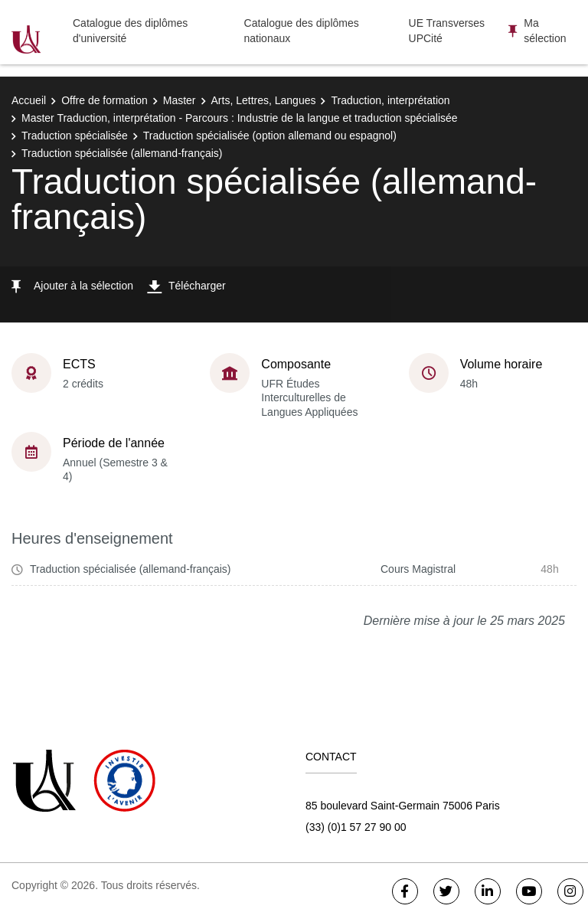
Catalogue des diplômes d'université (130, 31)
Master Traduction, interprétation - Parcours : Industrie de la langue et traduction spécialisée (240, 118)
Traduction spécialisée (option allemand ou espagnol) (270, 136)
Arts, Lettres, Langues (264, 100)
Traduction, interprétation (390, 100)
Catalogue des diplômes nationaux (302, 31)
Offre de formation (105, 100)
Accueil (29, 100)
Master (180, 100)
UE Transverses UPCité (447, 31)
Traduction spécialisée (75, 136)
